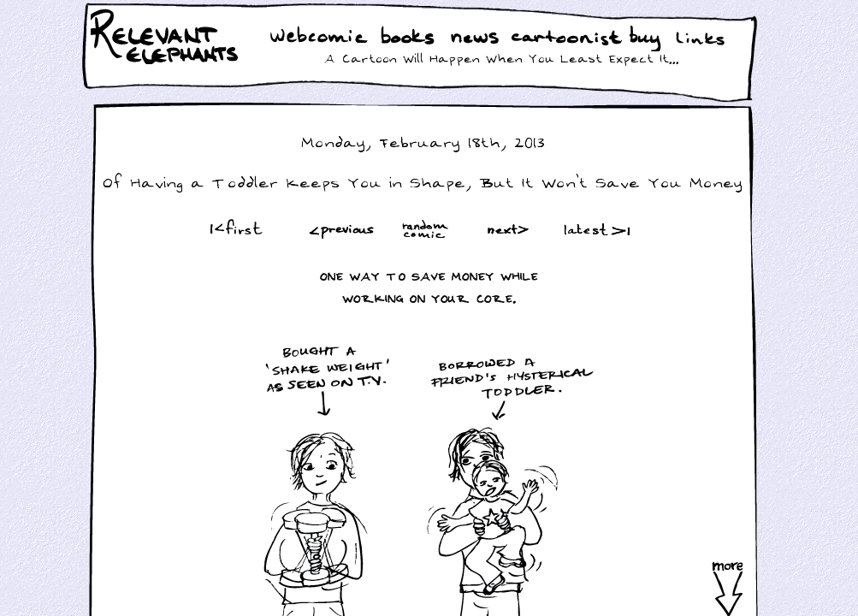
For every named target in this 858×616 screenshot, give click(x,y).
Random (427, 229)
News (475, 38)
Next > (512, 229)
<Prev (342, 229)
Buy (647, 40)
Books (409, 38)
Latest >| (593, 229)
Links (704, 38)
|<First (235, 229)
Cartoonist (570, 38)
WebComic (323, 38)
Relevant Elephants (166, 60)
